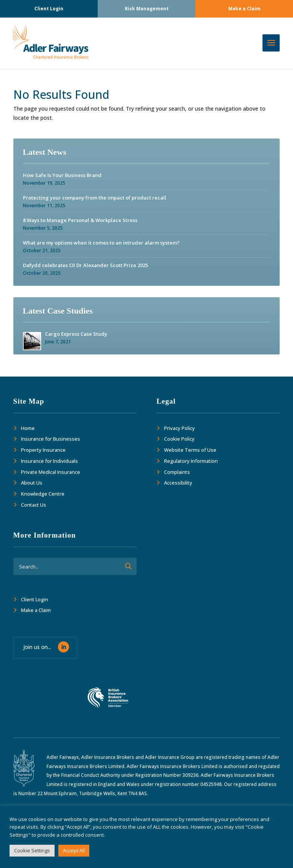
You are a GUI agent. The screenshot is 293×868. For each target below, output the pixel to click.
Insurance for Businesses (51, 439)
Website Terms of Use (190, 450)
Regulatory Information (191, 461)
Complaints (177, 472)
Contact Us (34, 505)
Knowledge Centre (43, 494)
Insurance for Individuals (49, 461)
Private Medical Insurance (51, 472)
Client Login (49, 9)
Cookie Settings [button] (32, 850)
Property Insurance (43, 450)
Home (28, 428)
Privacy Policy (180, 428)
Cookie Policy (179, 439)
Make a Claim (244, 9)
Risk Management (147, 9)
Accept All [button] (74, 850)
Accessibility (178, 483)
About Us (32, 483)
